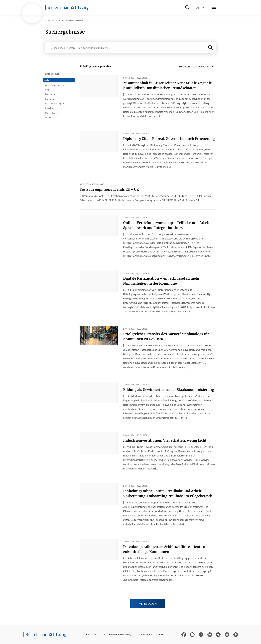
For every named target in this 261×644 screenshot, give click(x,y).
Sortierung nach (194, 66)
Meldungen (51, 94)
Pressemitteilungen (55, 104)
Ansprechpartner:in (54, 85)
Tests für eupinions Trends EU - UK (109, 189)
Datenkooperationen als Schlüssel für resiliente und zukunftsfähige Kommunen (166, 549)
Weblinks (50, 118)
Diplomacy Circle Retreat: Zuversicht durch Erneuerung (169, 139)
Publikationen (52, 113)
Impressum (91, 634)
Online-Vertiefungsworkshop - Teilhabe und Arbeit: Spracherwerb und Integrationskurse (167, 225)
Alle (47, 80)
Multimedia (51, 99)
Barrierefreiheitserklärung (118, 634)
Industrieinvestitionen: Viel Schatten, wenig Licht (165, 440)
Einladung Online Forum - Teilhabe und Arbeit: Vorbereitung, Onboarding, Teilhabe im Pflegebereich (168, 494)
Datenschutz (145, 634)
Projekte (49, 108)
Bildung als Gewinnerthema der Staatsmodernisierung (169, 390)
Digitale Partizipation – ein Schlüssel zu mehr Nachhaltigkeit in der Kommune (161, 281)
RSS (161, 634)
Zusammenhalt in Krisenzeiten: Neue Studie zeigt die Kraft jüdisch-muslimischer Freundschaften (167, 86)
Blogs (48, 90)
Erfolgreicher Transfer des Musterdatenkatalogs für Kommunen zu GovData (166, 336)
